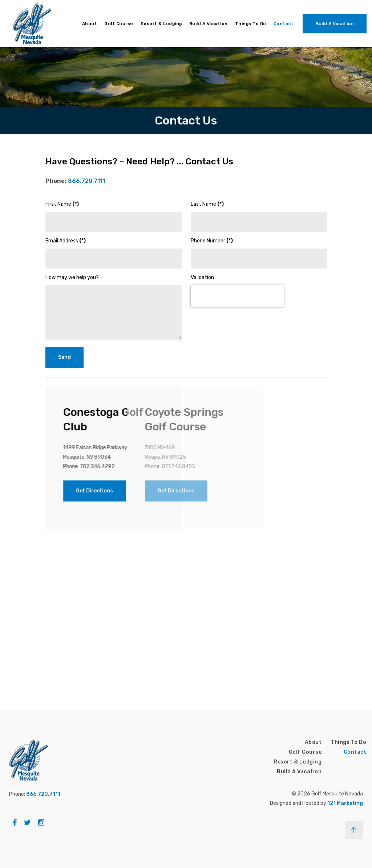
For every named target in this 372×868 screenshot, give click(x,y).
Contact (284, 24)
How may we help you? (72, 277)
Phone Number (212, 241)
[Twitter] (27, 823)
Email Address (66, 241)
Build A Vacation (209, 24)
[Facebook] (15, 823)
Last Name (207, 204)
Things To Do (251, 24)
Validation (202, 277)
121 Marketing (345, 803)
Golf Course (119, 24)
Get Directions (52, 491)
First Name (62, 204)
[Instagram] (41, 823)
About (90, 24)
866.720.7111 (86, 181)
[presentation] (237, 296)
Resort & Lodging (161, 24)
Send (64, 357)
